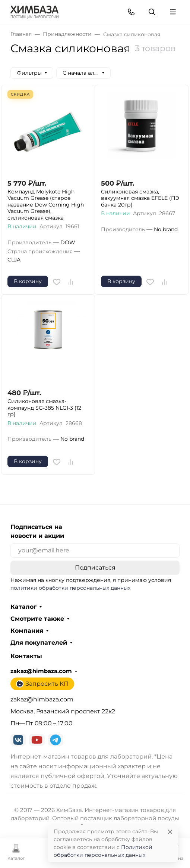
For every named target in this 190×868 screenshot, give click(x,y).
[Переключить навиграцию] (173, 12)
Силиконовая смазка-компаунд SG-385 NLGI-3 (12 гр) (44, 408)
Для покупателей (39, 643)
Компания (27, 631)
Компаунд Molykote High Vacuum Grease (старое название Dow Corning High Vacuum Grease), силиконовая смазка (46, 205)
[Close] (170, 832)
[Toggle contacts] (131, 12)
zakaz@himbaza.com (41, 671)
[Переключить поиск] (152, 12)
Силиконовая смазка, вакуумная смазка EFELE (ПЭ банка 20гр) (140, 198)
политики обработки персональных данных (70, 588)
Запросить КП (42, 684)
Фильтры (29, 73)
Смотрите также (37, 619)
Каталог (23, 607)
